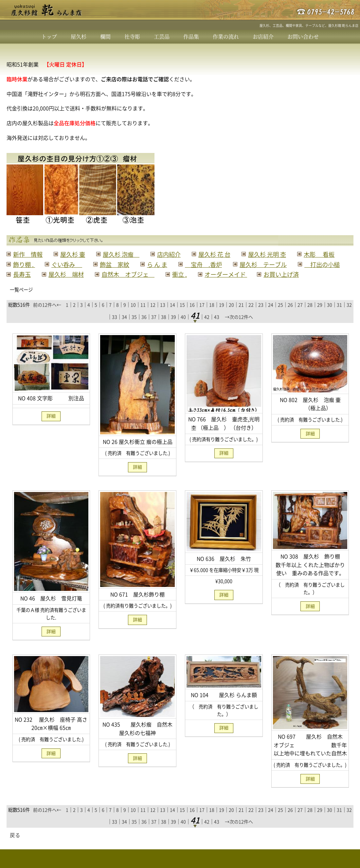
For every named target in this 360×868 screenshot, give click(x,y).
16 (192, 315)
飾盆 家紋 (168, 264)
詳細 (51, 426)
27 (300, 315)
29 (320, 315)
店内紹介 (174, 254)
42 (207, 327)
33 (115, 327)
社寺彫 (132, 37)
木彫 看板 (29, 264)
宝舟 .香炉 (260, 264)
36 (144, 327)
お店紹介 (263, 37)
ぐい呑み (119, 264)
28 (310, 315)
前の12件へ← (47, 315)
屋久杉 (79, 37)
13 (163, 315)
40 (183, 327)
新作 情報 (29, 254)
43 (217, 327)
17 (202, 315)
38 (164, 327)
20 (231, 315)
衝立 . (308, 274)
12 (153, 315)
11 (143, 315)
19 (222, 315)
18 (212, 315)
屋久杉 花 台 (221, 254)
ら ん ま (212, 264)
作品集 (191, 37)
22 (251, 315)
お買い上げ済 (93, 284)
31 (339, 315)
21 (241, 315)
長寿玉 (145, 274)
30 (330, 315)
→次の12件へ (239, 327)
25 (280, 315)
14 (172, 315)
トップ (49, 37)
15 (182, 315)
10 (133, 315)
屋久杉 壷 (75, 254)
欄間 (105, 37)
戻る (15, 845)
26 (290, 315)
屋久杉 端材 (190, 274)
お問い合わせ (303, 37)
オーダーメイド (36, 284)
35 (134, 327)
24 (271, 315)
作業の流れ (226, 37)
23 (261, 315)
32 (349, 315)
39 (173, 327)
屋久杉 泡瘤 (125, 254)
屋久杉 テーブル (38, 274)
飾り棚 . (75, 264)
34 (124, 327)
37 (154, 327)
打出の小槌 (99, 274)
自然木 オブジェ (255, 274)
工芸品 (162, 37)
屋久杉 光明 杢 (276, 254)
